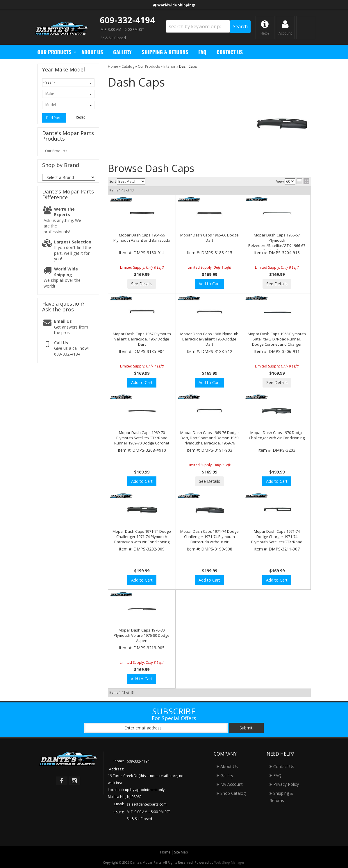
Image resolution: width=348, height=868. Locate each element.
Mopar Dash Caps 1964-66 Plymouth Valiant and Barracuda (142, 238)
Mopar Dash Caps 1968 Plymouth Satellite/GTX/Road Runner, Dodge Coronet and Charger (277, 339)
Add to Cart (209, 284)
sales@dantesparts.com (147, 804)
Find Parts (54, 118)
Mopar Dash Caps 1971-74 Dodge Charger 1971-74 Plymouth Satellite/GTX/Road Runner (277, 539)
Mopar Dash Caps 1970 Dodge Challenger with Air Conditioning (277, 435)
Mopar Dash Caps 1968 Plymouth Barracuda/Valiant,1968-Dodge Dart (209, 339)
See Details (142, 284)
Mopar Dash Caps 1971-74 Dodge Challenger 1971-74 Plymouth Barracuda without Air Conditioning (209, 539)
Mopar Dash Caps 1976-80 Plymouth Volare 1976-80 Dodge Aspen (142, 635)
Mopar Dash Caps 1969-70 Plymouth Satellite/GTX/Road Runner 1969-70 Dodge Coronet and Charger (142, 441)
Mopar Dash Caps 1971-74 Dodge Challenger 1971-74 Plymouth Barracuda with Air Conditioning (142, 537)
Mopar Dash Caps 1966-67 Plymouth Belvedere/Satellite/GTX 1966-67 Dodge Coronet (277, 243)
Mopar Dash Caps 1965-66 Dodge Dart (209, 238)
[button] (208, 27)
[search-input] (198, 26)
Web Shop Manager (229, 862)
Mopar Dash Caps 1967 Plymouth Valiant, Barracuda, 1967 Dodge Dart (142, 339)
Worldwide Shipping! (176, 5)
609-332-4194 (127, 20)
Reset (80, 117)
